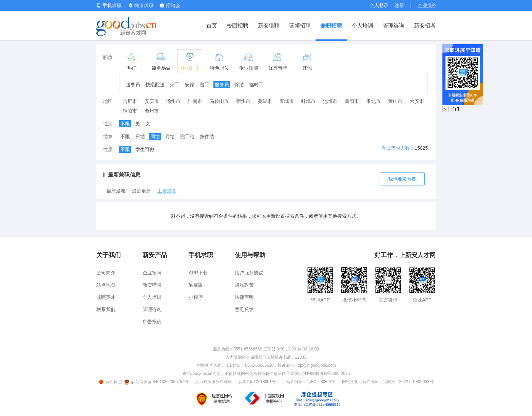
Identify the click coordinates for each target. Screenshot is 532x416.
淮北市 (374, 101)
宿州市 (243, 101)
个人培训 (362, 26)
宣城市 (287, 101)
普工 (205, 85)
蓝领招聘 (300, 26)
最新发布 (116, 191)
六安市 (417, 101)
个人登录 (379, 5)
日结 (140, 137)
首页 (212, 26)
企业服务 (427, 5)
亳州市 (152, 111)
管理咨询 (394, 26)
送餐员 (133, 85)
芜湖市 (265, 101)
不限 (125, 124)
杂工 (175, 85)
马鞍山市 (219, 101)
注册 (399, 5)
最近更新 (141, 191)
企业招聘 (152, 273)
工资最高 (167, 191)
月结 (170, 137)
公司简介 (106, 273)
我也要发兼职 (402, 179)
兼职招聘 (331, 26)
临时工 (256, 85)
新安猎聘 (269, 26)
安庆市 (152, 101)
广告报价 (152, 322)
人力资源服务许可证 (213, 382)
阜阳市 (352, 101)
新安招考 (425, 26)
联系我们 (106, 309)
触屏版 (196, 285)
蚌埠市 (308, 101)
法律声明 (244, 297)
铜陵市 (130, 111)
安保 (190, 85)
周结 (155, 137)
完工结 (187, 137)
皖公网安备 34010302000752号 (157, 382)
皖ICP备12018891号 (257, 382)
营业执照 (111, 382)
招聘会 (170, 5)
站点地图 (106, 285)
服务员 (222, 85)
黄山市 (395, 101)
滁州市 (173, 101)
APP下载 (198, 273)
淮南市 (195, 101)
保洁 (239, 85)
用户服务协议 (249, 273)
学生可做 (145, 149)
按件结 (207, 137)
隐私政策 (244, 285)
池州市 (330, 101)
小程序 (196, 297)
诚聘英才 (106, 297)
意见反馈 (244, 309)
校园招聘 (237, 26)
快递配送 (155, 85)
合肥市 (130, 101)
